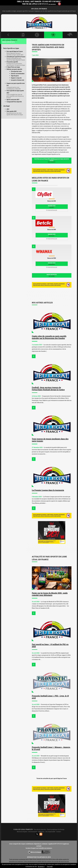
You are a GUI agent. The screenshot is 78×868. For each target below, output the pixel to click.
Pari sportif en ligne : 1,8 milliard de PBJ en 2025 (50, 645)
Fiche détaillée (52, 210)
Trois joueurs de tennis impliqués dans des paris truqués (50, 440)
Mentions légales (22, 832)
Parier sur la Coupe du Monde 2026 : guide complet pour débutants (50, 594)
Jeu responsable (50, 832)
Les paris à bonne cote (17, 80)
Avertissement (33, 832)
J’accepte (50, 867)
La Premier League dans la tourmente (48, 490)
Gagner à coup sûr (16, 78)
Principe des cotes (16, 71)
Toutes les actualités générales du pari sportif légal (52, 161)
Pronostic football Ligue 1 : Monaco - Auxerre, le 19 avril (51, 748)
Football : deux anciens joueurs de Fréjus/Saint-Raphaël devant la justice (48, 389)
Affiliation (41, 832)
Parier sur (52, 207)
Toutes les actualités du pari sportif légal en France (52, 778)
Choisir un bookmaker (18, 74)
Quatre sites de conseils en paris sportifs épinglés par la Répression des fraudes (49, 337)
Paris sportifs (52, 275)
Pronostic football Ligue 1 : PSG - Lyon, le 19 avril (50, 697)
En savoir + (41, 867)
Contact (59, 832)
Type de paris (15, 76)
